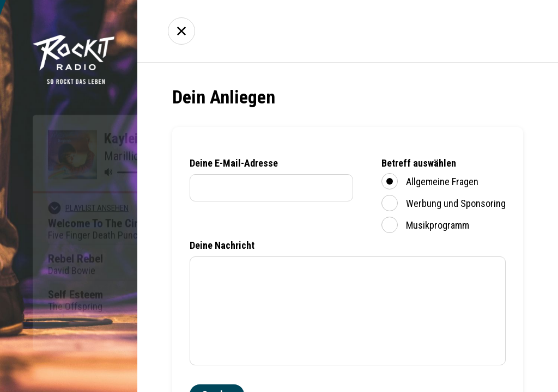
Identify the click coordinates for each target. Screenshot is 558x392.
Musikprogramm (425, 225)
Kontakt (497, 31)
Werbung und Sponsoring (444, 203)
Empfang (374, 31)
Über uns (436, 31)
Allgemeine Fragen (430, 181)
